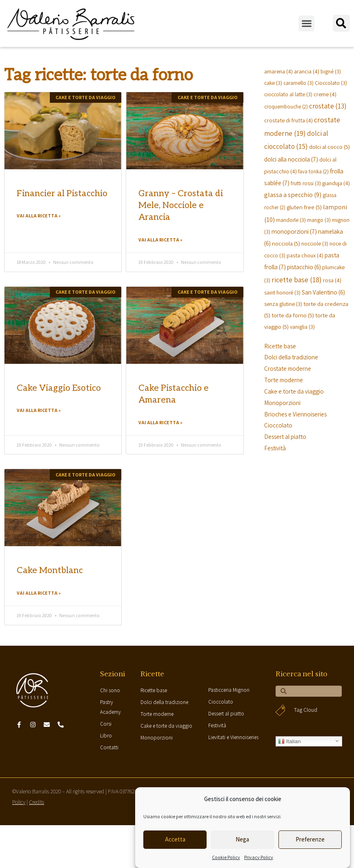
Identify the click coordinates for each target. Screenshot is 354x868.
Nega (242, 839)
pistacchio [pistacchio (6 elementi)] (304, 267)
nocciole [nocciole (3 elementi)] (315, 244)
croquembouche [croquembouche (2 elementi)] (286, 107)
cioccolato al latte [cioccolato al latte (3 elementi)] (288, 94)
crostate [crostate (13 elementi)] (328, 106)
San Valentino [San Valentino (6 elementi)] (323, 292)
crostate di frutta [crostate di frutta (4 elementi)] (288, 120)
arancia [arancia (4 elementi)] (307, 71)
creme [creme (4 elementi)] (325, 94)
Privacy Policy (259, 857)
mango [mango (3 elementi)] (319, 220)
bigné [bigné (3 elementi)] (331, 71)
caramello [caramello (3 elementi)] (298, 83)
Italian (289, 742)
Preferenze (310, 839)
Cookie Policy (226, 857)
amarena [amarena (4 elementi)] (278, 71)
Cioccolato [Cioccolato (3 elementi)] (331, 83)
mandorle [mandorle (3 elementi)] (291, 220)
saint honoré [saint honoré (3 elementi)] (282, 292)
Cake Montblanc (50, 570)
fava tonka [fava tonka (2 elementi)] (313, 172)
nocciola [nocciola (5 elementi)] (286, 243)
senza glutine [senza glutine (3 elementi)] (283, 304)
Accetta (175, 839)
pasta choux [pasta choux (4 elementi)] (305, 255)
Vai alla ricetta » (39, 216)
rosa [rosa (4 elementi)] (332, 280)
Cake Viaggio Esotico (59, 388)
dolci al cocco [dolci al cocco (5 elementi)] (330, 147)
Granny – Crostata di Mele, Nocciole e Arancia (181, 206)
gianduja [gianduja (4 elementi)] (336, 183)
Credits (37, 802)
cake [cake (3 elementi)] (273, 83)
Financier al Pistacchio (62, 194)
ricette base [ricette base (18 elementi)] (297, 280)
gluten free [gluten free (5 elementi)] (304, 207)
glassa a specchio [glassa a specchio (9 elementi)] (293, 195)
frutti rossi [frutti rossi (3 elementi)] (306, 183)
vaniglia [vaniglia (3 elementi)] (302, 327)
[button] (306, 23)
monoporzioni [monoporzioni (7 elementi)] (294, 231)
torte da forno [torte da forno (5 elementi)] (293, 315)
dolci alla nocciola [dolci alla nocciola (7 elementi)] (291, 159)
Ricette (152, 674)
